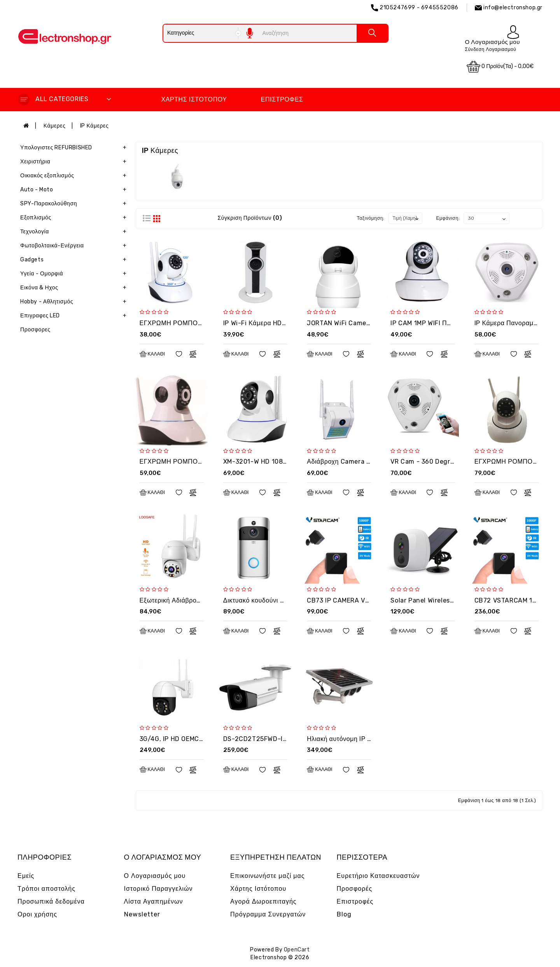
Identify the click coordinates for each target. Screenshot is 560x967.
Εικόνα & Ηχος (75, 288)
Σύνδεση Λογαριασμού (490, 49)
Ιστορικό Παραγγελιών (158, 889)
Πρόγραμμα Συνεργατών (268, 914)
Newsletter (142, 914)
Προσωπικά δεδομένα (51, 901)
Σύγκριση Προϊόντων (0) (250, 218)
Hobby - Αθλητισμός (75, 302)
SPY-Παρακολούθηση (75, 204)
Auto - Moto (75, 190)
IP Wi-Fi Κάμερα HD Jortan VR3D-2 (277, 323)
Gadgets (75, 260)
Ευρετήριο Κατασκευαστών (378, 876)
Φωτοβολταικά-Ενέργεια (75, 246)
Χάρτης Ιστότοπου (194, 99)
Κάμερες (55, 126)
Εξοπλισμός (75, 218)
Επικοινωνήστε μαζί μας (268, 876)
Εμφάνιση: (448, 218)
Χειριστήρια (75, 162)
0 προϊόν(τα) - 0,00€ (500, 67)
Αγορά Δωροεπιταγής (263, 901)
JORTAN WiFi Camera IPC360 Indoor (363, 323)
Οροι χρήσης (37, 914)
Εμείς (26, 876)
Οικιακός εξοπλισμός (75, 176)
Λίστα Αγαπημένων (154, 901)
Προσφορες (35, 330)
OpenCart (297, 950)
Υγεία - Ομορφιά (75, 274)
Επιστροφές (282, 99)
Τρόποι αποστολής (46, 889)
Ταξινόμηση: (371, 218)
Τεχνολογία (75, 232)
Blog (344, 914)
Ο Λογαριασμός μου (155, 876)
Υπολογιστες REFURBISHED (75, 148)
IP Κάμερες (94, 126)
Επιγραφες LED (75, 316)
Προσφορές (355, 889)
